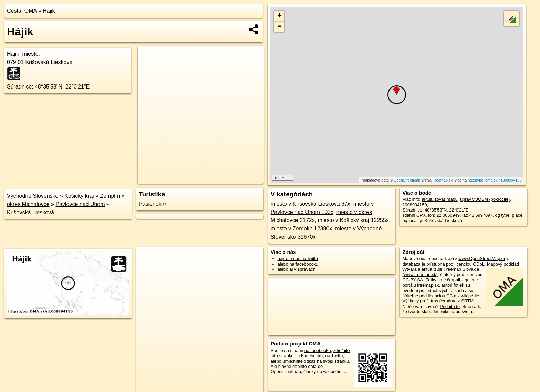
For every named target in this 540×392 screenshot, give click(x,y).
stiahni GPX (414, 215)
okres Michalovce (28, 204)
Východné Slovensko (33, 196)
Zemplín (110, 196)
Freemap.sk (443, 180)
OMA (31, 11)
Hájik (49, 11)
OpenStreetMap (407, 180)
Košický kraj (79, 196)
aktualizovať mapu (439, 199)
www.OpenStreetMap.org (483, 259)
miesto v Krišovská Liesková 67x (310, 204)
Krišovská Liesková (30, 212)
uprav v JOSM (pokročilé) (485, 199)
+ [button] (279, 16)
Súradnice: (20, 87)
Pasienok (150, 204)
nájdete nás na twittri (298, 259)
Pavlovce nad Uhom (80, 204)
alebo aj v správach (297, 269)
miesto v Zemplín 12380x (302, 229)
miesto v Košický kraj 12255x (353, 220)
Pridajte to (450, 306)
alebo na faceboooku (298, 264)
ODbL (479, 264)
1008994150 (414, 205)
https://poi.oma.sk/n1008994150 (495, 180)
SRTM (467, 301)
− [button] (279, 27)
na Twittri (334, 356)
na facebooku (318, 350)
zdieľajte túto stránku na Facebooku (310, 353)
